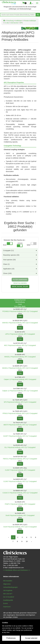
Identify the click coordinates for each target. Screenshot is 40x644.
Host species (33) (9, 260)
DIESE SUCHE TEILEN (20, 287)
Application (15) (9, 269)
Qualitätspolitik (8, 600)
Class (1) (6, 264)
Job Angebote (8, 590)
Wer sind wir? (8, 594)
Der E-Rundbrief (9, 597)
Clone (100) (7, 273)
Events (5, 603)
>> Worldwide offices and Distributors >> (17, 570)
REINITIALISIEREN (20, 283)
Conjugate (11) (8, 250)
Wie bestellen (8, 581)
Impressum (7, 607)
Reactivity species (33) (11, 255)
